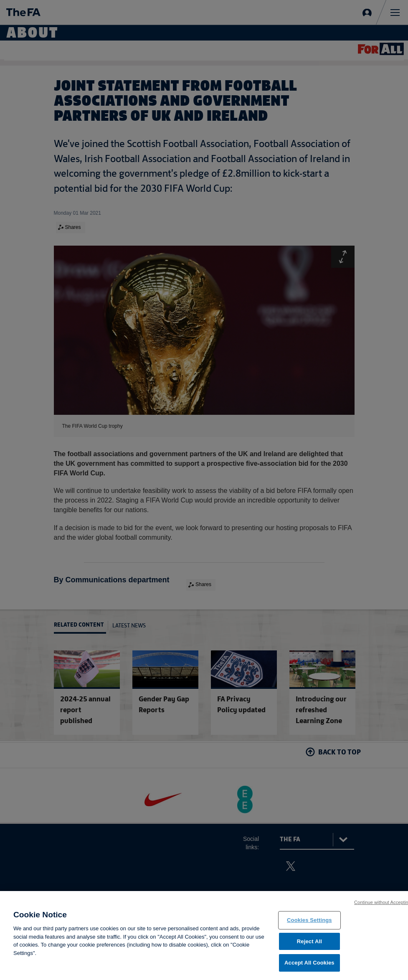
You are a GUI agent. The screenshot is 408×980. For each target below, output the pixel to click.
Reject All (309, 944)
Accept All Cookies (309, 966)
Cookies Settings (309, 923)
